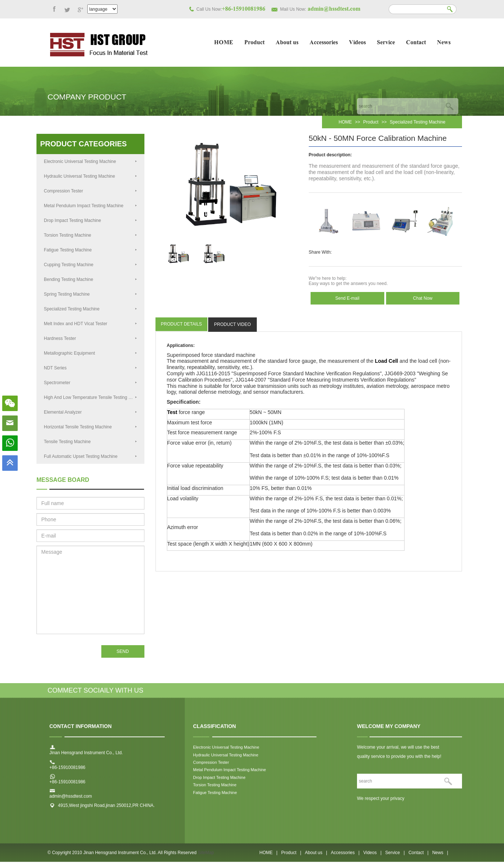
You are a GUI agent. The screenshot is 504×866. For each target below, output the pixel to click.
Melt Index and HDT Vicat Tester (90, 324)
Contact (416, 43)
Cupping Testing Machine (90, 265)
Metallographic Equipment (90, 353)
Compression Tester (90, 191)
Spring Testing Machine (90, 294)
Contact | (419, 856)
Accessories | (345, 856)
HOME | (268, 856)
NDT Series (90, 368)
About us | (316, 856)
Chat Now (423, 298)
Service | (395, 856)
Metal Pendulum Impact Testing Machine (90, 206)
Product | (291, 856)
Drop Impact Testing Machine (90, 220)
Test (172, 412)
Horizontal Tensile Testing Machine (90, 427)
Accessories (324, 43)
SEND (122, 651)
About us (287, 43)
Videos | (372, 856)
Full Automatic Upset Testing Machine (90, 456)
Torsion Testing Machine (90, 235)
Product (254, 43)
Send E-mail (347, 298)
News (444, 43)
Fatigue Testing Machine (90, 250)
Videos (357, 43)
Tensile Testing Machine (90, 442)
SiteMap (206, 856)
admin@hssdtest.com (71, 800)
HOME (224, 43)
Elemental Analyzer (90, 412)
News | (440, 856)
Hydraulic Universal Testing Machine (90, 176)
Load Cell (387, 361)
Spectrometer (90, 383)
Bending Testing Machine (90, 279)
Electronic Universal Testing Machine (90, 161)
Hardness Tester (90, 338)
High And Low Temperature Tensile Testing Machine (94, 397)
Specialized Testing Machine (418, 122)
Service (386, 43)
